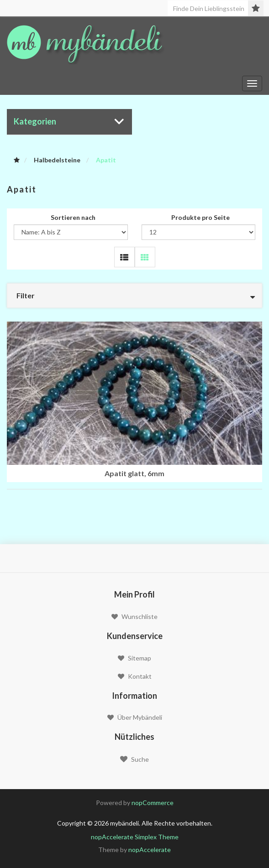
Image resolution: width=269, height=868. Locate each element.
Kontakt (135, 676)
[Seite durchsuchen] (216, 8)
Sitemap (134, 658)
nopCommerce (153, 803)
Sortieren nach (73, 217)
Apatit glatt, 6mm (134, 473)
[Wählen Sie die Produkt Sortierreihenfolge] (71, 232)
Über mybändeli (135, 717)
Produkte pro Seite (200, 217)
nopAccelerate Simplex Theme (135, 837)
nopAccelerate (150, 850)
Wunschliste (134, 616)
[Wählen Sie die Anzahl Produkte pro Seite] (199, 232)
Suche (134, 759)
